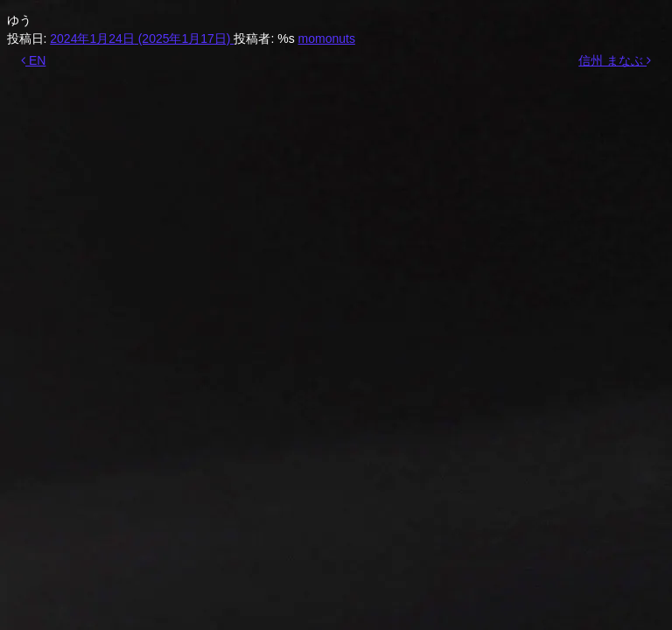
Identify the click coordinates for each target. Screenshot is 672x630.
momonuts (327, 38)
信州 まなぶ (615, 60)
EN (33, 60)
